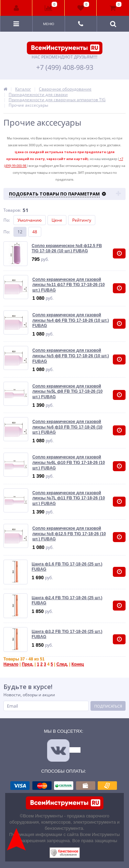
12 (20, 232)
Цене (57, 220)
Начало (11, 664)
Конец (78, 664)
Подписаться (108, 706)
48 (35, 232)
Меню (49, 24)
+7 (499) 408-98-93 (65, 67)
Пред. (28, 664)
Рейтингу (82, 220)
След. (62, 664)
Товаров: (12, 210)
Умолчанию (30, 220)
